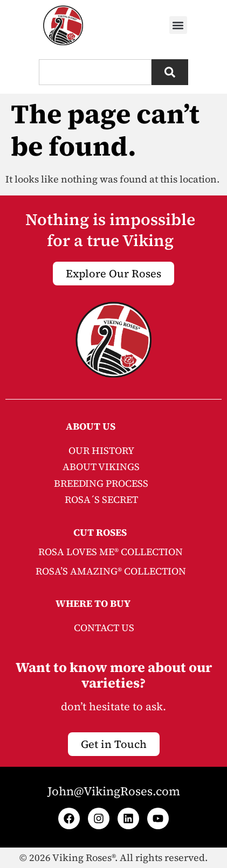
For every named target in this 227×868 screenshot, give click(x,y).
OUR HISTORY (101, 450)
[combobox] (95, 72)
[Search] (170, 72)
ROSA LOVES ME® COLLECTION (111, 552)
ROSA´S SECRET (101, 499)
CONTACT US (104, 628)
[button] (178, 25)
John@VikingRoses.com (114, 791)
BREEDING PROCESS (101, 483)
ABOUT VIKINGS (101, 467)
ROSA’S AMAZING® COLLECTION (111, 571)
